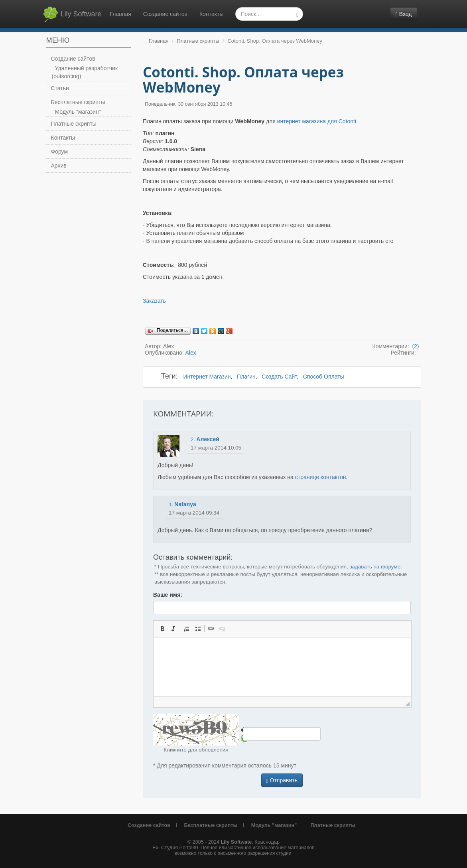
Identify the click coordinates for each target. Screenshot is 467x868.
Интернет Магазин (207, 377)
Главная (121, 14)
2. (193, 440)
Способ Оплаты (324, 377)
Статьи (60, 88)
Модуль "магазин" (78, 112)
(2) (415, 346)
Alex (190, 353)
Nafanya (185, 504)
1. (171, 505)
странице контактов (321, 477)
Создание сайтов (165, 14)
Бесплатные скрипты (78, 102)
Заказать (154, 301)
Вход (404, 14)
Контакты (211, 14)
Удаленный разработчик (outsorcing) (85, 72)
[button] (162, 629)
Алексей (208, 439)
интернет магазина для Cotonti (317, 121)
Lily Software (72, 14)
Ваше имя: (168, 595)
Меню (58, 40)
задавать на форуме (375, 567)
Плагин (246, 377)
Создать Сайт (279, 377)
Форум (60, 152)
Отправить (282, 780)
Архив (59, 166)
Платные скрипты (74, 124)
